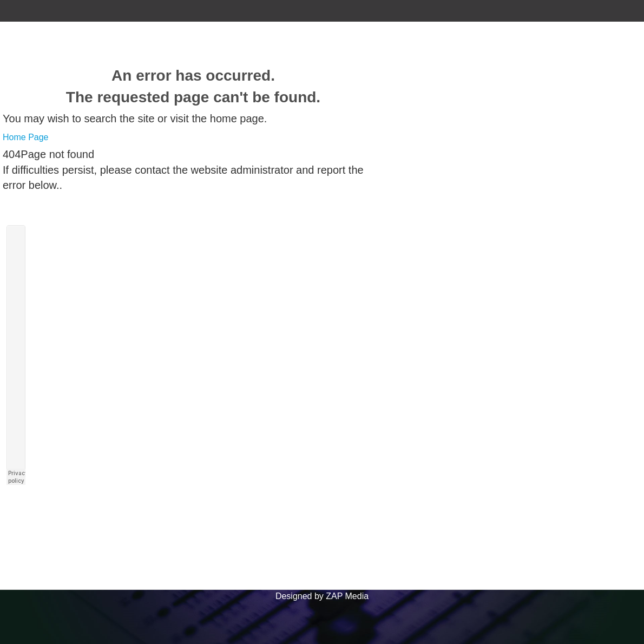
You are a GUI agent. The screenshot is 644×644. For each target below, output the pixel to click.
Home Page (26, 137)
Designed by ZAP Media (322, 596)
